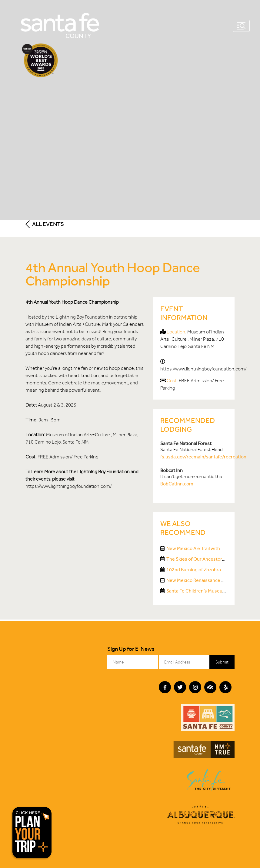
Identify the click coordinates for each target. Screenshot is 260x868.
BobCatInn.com (177, 484)
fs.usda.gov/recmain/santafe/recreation (203, 457)
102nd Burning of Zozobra (194, 570)
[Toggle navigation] (241, 26)
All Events (45, 224)
